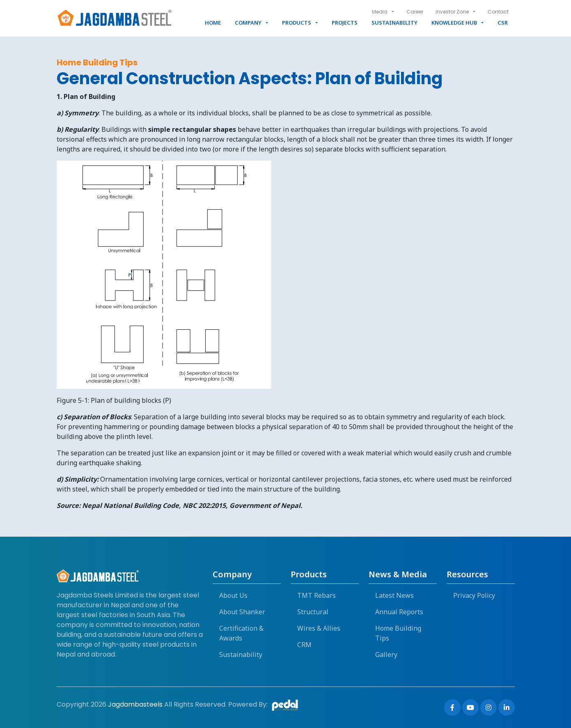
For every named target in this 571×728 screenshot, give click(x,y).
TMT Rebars (316, 595)
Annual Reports (399, 612)
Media (380, 12)
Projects (345, 23)
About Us (233, 595)
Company (248, 23)
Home (213, 23)
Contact (498, 12)
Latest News (394, 595)
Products (297, 23)
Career (415, 12)
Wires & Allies (319, 628)
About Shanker (242, 612)
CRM (304, 645)
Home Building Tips (398, 633)
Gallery (386, 655)
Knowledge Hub (454, 23)
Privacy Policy (474, 595)
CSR (503, 23)
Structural (313, 612)
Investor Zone (452, 12)
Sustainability (394, 23)
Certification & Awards (241, 633)
